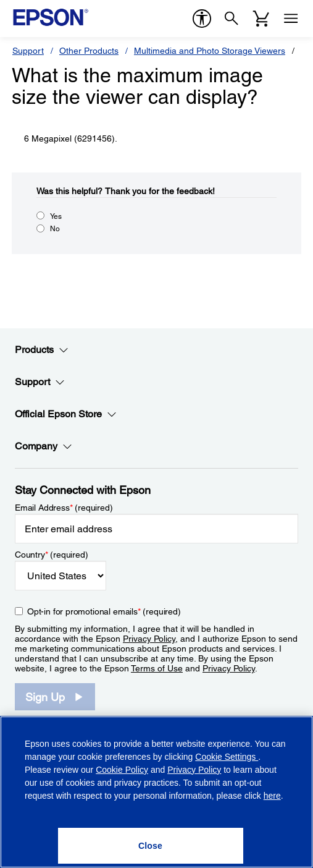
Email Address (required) (64, 508)
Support (28, 51)
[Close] (151, 846)
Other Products (89, 51)
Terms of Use (157, 668)
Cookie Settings (227, 757)
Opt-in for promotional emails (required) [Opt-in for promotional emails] (104, 611)
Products (42, 350)
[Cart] (261, 19)
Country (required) (52, 555)
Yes (56, 216)
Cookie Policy (122, 770)
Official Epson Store (66, 414)
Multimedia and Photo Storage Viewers (210, 51)
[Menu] (291, 19)
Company (44, 446)
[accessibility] (202, 19)
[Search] (232, 19)
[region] (156, 792)
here (272, 796)
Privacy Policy (149, 639)
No (55, 229)
